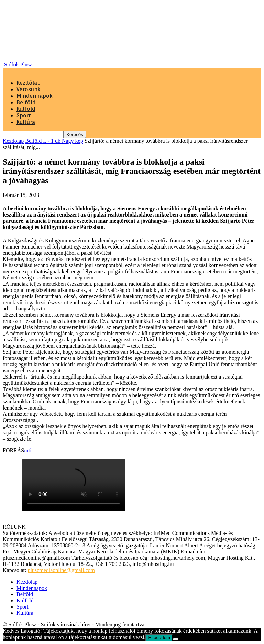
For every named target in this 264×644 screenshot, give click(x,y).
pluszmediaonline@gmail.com (61, 570)
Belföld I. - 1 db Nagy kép (54, 141)
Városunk (29, 89)
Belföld (26, 102)
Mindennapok (35, 96)
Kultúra (26, 122)
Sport (24, 115)
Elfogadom (159, 638)
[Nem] (176, 639)
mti (28, 450)
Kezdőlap (29, 83)
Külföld (26, 109)
